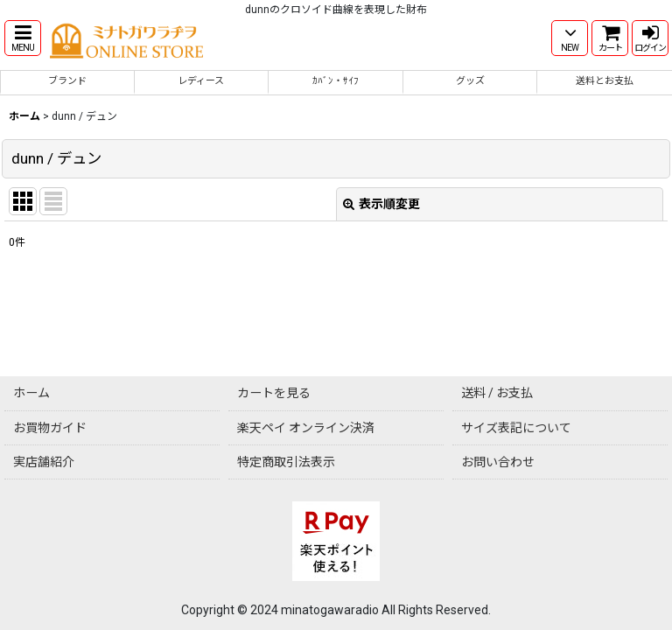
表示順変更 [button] (381, 204)
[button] (23, 38)
